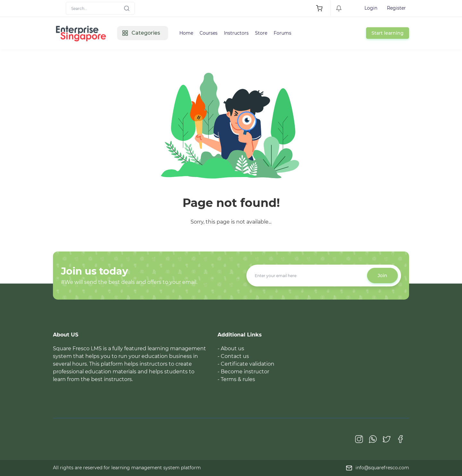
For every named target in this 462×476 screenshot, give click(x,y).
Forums (282, 33)
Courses (209, 33)
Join (382, 276)
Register (396, 8)
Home (186, 33)
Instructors (236, 33)
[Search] (100, 8)
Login (371, 8)
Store (261, 33)
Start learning (388, 33)
